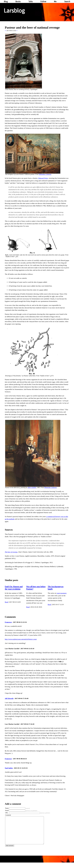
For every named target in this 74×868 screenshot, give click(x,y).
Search (67, 1)
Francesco (8, 622)
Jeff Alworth (9, 698)
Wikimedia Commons (45, 174)
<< (6, 31)
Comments (10, 617)
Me (55, 1)
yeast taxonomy (62, 593)
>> (17, 31)
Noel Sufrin (9, 768)
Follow (43, 1)
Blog (6, 1)
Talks (31, 1)
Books (18, 1)
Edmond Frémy (43, 178)
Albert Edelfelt (32, 488)
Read (7, 602)
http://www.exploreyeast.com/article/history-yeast (21, 639)
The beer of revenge (11, 552)
